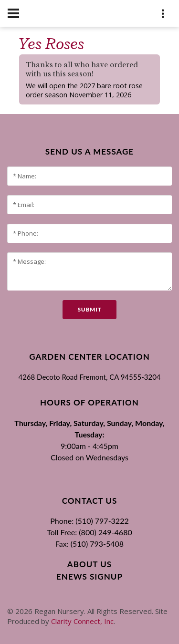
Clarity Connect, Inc (82, 621)
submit (89, 309)
